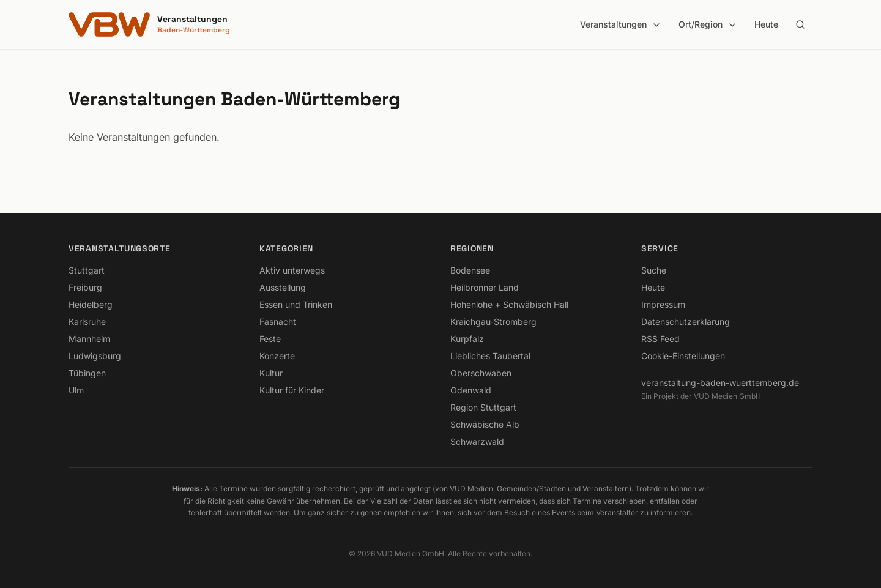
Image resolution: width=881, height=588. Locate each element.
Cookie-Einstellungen (683, 356)
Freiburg (85, 287)
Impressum (663, 304)
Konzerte (277, 356)
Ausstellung (283, 287)
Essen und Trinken (296, 304)
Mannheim (89, 339)
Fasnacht (278, 322)
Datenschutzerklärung (686, 322)
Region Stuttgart (483, 407)
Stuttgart (87, 270)
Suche (654, 270)
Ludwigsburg (95, 356)
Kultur (271, 373)
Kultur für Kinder (292, 390)
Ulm (76, 390)
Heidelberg (91, 304)
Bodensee (470, 270)
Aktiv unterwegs (292, 270)
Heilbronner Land (485, 287)
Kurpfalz (467, 339)
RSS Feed (660, 339)
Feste (270, 339)
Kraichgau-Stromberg (493, 322)
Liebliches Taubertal (490, 356)
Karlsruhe (87, 322)
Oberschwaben (481, 373)
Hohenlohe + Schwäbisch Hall (509, 304)
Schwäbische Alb (485, 424)
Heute (766, 24)
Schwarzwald (477, 441)
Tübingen (87, 373)
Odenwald (471, 390)
